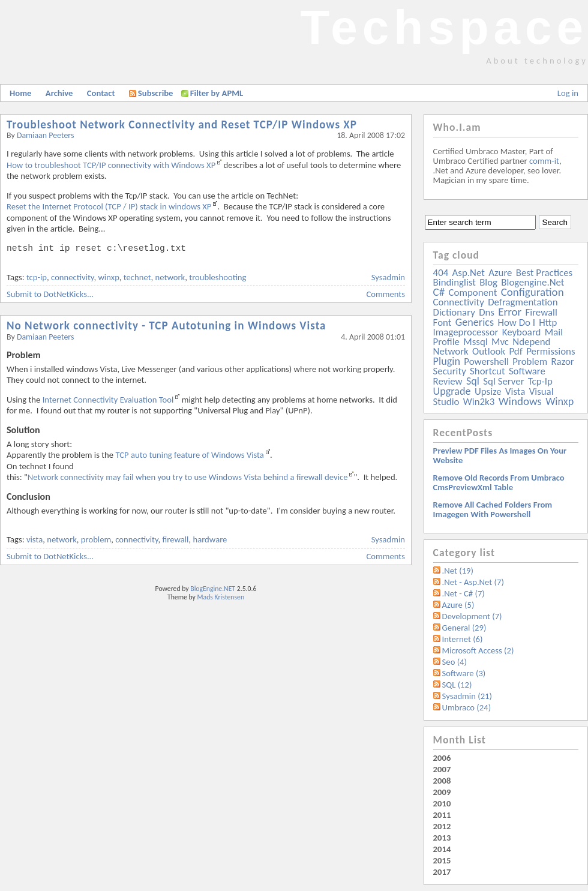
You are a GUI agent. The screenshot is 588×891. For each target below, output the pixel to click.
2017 (442, 872)
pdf (515, 351)
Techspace (444, 27)
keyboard (522, 332)
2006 (442, 758)
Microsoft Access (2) (478, 650)
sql (473, 381)
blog (488, 282)
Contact (101, 93)
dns (487, 312)
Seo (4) (454, 662)
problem (96, 539)
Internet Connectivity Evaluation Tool (108, 400)
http (548, 322)
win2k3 (479, 402)
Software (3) (464, 673)
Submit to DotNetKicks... (50, 294)
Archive (59, 93)
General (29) (464, 628)
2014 (442, 849)
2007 (442, 769)
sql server (503, 381)
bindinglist (454, 282)
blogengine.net (532, 282)
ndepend (531, 342)
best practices (544, 273)
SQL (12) (457, 685)
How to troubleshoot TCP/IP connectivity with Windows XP (111, 165)
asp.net (469, 273)
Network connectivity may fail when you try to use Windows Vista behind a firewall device (188, 477)
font (442, 322)
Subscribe (151, 93)
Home (20, 93)
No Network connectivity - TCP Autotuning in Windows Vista (166, 325)
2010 (442, 803)
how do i (516, 322)
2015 (442, 860)
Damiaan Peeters (46, 135)
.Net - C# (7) (463, 593)
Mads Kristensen (221, 597)
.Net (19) (458, 571)
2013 (442, 838)
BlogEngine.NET (213, 589)
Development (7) (472, 616)
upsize (488, 391)
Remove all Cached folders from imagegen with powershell (493, 509)
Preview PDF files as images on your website (500, 455)
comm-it (544, 161)
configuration (532, 292)
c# (439, 292)
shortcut (487, 371)
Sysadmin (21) (467, 696)
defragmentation (523, 302)
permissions (550, 351)
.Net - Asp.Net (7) (473, 582)
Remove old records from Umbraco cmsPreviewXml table (499, 482)
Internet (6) (463, 639)
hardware (210, 539)
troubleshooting (217, 277)
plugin (447, 361)
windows (520, 401)
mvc (500, 342)
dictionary (454, 312)
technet (137, 277)
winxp (108, 277)
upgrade (452, 391)
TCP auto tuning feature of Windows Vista (189, 455)
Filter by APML (217, 93)
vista (34, 539)
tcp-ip (37, 277)
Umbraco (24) (467, 707)
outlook (489, 351)
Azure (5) (458, 605)
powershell (486, 361)
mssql (475, 342)
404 (441, 273)
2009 (442, 792)
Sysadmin (388, 277)
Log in (568, 93)
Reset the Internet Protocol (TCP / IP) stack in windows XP (109, 206)
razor (562, 361)
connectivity (72, 277)
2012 (442, 826)
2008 (442, 781)
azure (500, 273)
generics (475, 322)
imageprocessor (466, 332)
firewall (176, 539)
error (510, 312)
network (170, 277)
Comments (386, 294)
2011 (442, 815)
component (473, 292)
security (450, 371)
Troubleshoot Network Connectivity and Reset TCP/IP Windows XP (182, 124)
